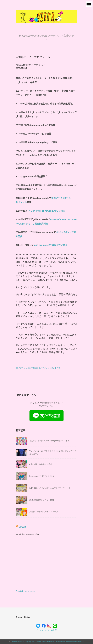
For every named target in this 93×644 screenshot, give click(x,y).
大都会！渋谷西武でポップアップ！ (45, 512)
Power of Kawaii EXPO (46, 211)
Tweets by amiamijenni (25, 591)
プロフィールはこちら (47, 630)
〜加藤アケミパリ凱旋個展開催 (32, 224)
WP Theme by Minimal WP (75, 642)
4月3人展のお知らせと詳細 (41, 464)
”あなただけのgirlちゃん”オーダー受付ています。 (50, 441)
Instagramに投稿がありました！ (43, 476)
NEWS (22, 527)
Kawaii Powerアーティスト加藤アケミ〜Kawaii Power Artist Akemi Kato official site (38, 642)
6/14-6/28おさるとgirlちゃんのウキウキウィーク (50, 488)
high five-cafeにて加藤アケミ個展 (50, 245)
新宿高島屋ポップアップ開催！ (43, 500)
